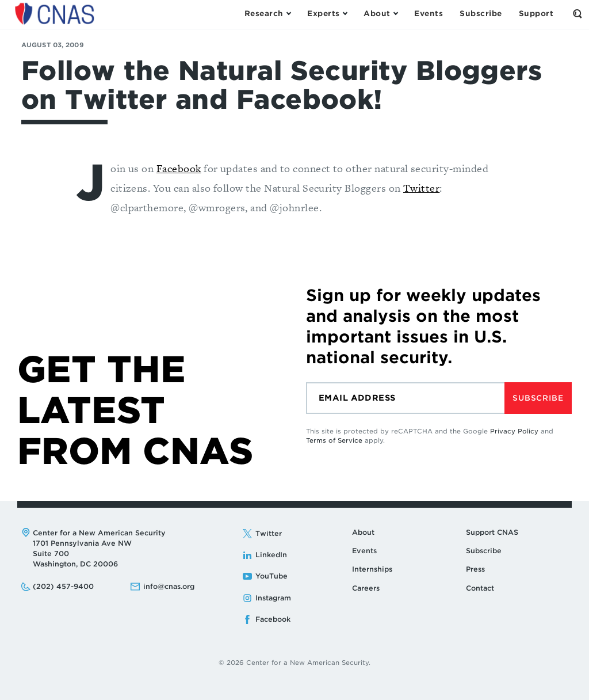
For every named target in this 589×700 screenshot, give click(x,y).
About (363, 532)
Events (364, 551)
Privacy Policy (514, 431)
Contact (480, 588)
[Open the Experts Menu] (327, 14)
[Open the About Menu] (380, 14)
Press (475, 569)
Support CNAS (492, 532)
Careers (366, 588)
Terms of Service (334, 440)
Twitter (421, 188)
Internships (372, 569)
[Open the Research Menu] (267, 14)
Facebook (179, 168)
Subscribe (538, 398)
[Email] (405, 398)
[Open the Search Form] (577, 14)
